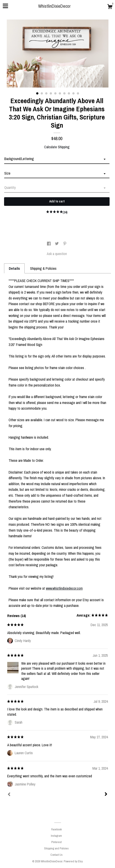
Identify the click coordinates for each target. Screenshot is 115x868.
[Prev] (9, 795)
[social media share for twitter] (57, 244)
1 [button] (37, 93)
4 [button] (51, 93)
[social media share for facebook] (49, 244)
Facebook (56, 829)
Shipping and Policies (56, 848)
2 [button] (42, 93)
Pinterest (56, 842)
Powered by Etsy (73, 861)
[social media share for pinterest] (65, 244)
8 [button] (69, 93)
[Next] (106, 795)
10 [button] (78, 93)
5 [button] (55, 93)
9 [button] (73, 93)
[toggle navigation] (5, 6)
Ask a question (57, 254)
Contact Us (56, 855)
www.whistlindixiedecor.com (64, 588)
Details (14, 268)
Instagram (56, 836)
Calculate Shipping (57, 147)
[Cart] (110, 7)
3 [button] (46, 93)
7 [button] (64, 93)
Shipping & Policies (43, 268)
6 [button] (60, 93)
